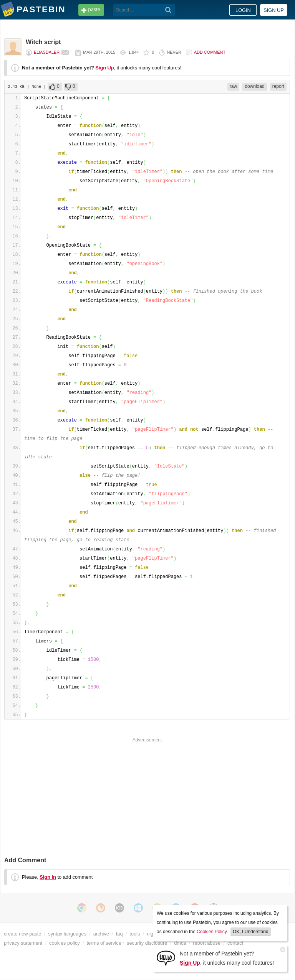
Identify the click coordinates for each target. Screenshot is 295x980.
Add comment (210, 52)
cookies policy (65, 943)
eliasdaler (47, 52)
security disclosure (147, 943)
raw (233, 86)
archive (101, 934)
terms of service (104, 943)
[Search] (168, 10)
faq (119, 934)
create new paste (22, 934)
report (278, 86)
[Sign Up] (166, 958)
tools (135, 934)
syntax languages (67, 934)
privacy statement (23, 943)
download (254, 86)
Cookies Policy (212, 932)
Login (243, 10)
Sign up (274, 10)
